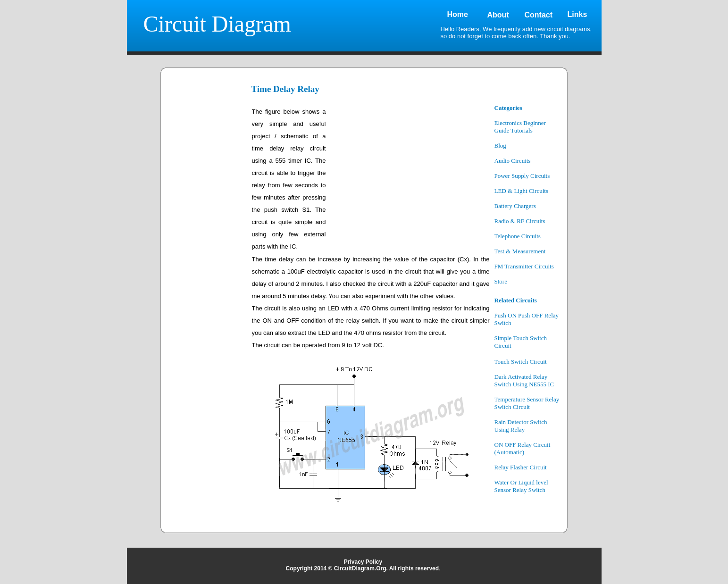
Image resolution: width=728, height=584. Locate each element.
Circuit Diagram (217, 24)
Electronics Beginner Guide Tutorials (520, 127)
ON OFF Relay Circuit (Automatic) (523, 448)
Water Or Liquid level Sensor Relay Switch (521, 486)
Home (458, 14)
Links (577, 14)
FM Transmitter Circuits (524, 266)
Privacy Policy (363, 562)
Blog (500, 146)
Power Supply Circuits (522, 176)
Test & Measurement (520, 251)
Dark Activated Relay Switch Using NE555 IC (524, 380)
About (498, 15)
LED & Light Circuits (521, 191)
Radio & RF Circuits (520, 221)
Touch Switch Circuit (521, 362)
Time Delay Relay (285, 89)
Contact (539, 15)
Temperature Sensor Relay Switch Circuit (527, 403)
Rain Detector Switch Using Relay (521, 426)
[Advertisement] (207, 246)
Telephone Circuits (518, 236)
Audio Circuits (513, 161)
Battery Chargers (515, 206)
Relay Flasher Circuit (521, 467)
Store (501, 281)
